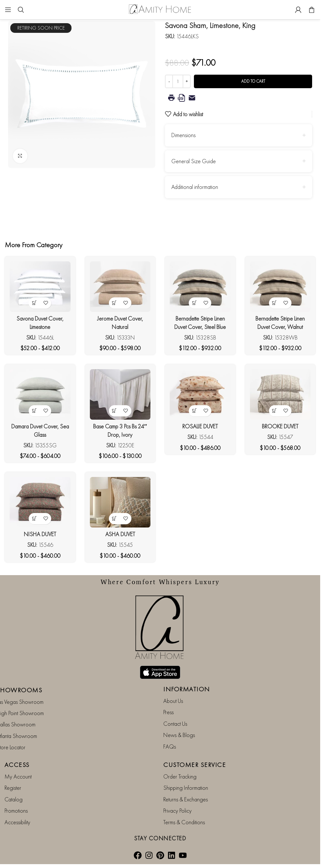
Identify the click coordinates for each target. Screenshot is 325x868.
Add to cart (253, 81)
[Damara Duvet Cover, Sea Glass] (40, 394)
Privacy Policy (177, 811)
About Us (173, 701)
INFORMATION (187, 689)
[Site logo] (160, 9)
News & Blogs (179, 735)
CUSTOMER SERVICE (195, 765)
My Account (18, 776)
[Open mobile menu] (8, 10)
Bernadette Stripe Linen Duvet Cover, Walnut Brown (280, 327)
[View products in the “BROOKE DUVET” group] (275, 411)
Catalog (14, 799)
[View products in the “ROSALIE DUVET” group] (194, 411)
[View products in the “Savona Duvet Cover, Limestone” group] (34, 303)
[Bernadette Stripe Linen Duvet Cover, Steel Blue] (200, 287)
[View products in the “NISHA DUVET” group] (34, 519)
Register (13, 788)
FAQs (170, 747)
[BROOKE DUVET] (280, 394)
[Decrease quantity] (169, 81)
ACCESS (17, 765)
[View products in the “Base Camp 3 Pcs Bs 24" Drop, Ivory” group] (115, 411)
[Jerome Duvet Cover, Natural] (120, 287)
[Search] (21, 10)
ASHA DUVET (120, 534)
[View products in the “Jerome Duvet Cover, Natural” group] (115, 303)
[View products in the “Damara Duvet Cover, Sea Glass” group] (34, 411)
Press (168, 712)
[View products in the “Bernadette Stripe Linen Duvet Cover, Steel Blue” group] (194, 303)
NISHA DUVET (40, 534)
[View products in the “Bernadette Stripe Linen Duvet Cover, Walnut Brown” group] (275, 303)
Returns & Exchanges (186, 799)
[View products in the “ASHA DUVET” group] (115, 519)
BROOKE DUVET (280, 426)
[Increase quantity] (187, 81)
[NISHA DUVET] (40, 502)
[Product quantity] (178, 81)
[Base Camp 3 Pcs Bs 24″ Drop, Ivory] (120, 394)
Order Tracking (180, 776)
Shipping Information (186, 788)
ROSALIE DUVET (200, 426)
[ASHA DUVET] (120, 502)
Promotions (16, 811)
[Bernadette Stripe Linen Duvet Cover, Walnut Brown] (280, 287)
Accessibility (17, 822)
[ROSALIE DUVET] (200, 394)
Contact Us (175, 724)
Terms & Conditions (184, 822)
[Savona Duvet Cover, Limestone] (40, 287)
